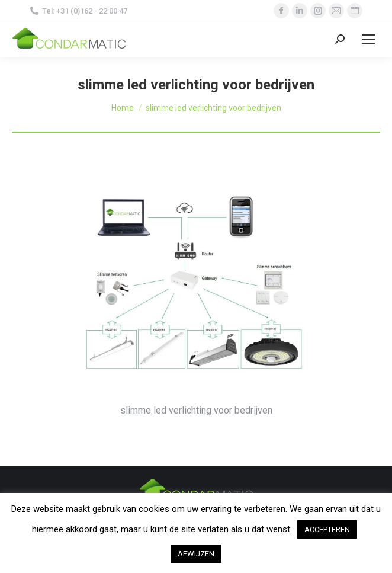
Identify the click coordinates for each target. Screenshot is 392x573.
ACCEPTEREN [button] (327, 529)
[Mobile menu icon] (368, 39)
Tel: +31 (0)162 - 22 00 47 (78, 11)
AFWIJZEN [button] (196, 554)
